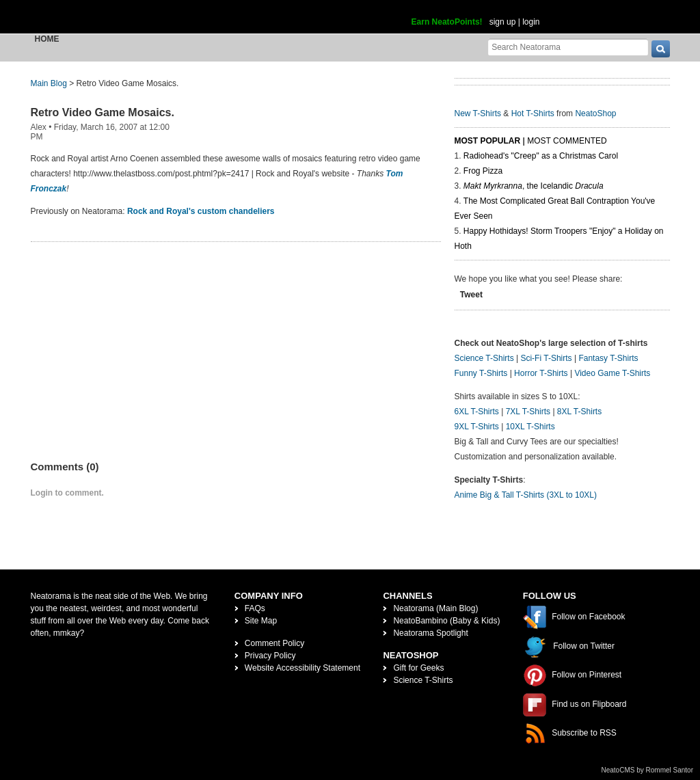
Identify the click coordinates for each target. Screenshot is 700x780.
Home (47, 39)
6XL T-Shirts (477, 412)
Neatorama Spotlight (430, 633)
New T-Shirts (478, 113)
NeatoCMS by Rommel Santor (648, 770)
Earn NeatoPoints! (447, 22)
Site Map (261, 621)
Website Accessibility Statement (302, 668)
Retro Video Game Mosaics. (103, 112)
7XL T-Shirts (528, 412)
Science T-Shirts (484, 358)
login (531, 22)
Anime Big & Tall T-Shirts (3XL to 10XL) (526, 495)
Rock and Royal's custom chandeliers (201, 211)
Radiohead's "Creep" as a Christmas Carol (541, 156)
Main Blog (49, 83)
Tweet (471, 295)
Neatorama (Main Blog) (435, 608)
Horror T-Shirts (541, 373)
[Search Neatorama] (568, 47)
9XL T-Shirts (477, 427)
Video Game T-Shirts (612, 373)
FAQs (255, 608)
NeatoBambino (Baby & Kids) (446, 621)
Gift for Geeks (418, 668)
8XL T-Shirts (579, 412)
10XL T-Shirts (530, 427)
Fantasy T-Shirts (608, 358)
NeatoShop (595, 113)
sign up (503, 22)
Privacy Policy (270, 656)
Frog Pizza (483, 171)
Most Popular (488, 141)
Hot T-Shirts (533, 113)
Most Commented (567, 141)
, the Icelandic (534, 186)
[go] (661, 49)
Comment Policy (274, 643)
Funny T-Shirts (481, 373)
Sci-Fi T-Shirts (546, 358)
